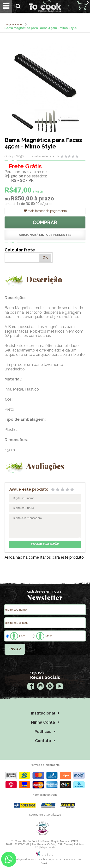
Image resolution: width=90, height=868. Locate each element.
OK (45, 257)
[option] (23, 121)
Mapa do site (48, 847)
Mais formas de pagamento (47, 211)
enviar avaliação (45, 544)
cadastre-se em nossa (44, 591)
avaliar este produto (46, 156)
